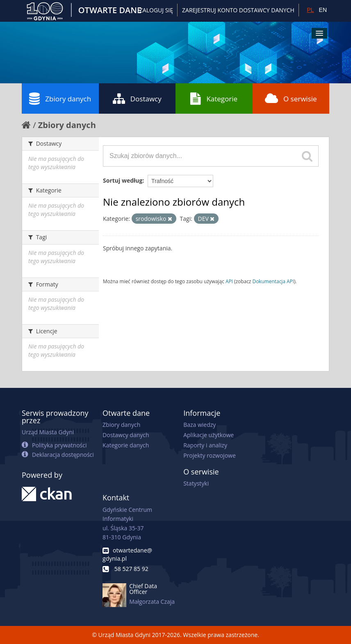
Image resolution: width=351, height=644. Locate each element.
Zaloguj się (156, 10)
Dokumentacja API (274, 281)
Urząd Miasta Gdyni (48, 432)
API (229, 281)
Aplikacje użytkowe (209, 435)
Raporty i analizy (205, 445)
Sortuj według (123, 180)
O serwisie (291, 99)
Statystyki (196, 483)
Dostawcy (137, 99)
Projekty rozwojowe (210, 455)
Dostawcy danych (126, 435)
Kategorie (214, 99)
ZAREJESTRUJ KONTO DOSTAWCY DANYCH (238, 10)
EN (323, 10)
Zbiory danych (60, 99)
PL (310, 10)
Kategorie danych (126, 445)
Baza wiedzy (199, 425)
